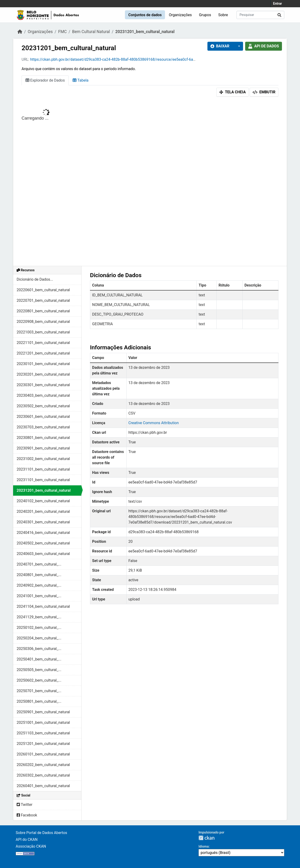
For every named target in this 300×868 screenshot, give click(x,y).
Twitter (24, 805)
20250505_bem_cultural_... (39, 670)
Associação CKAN (31, 846)
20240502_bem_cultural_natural (43, 543)
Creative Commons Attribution (154, 423)
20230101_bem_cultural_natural (43, 364)
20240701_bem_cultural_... (39, 564)
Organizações (180, 15)
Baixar (220, 46)
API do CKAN (27, 840)
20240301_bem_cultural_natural (43, 522)
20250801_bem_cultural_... (39, 701)
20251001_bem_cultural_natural (43, 723)
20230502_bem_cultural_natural (43, 406)
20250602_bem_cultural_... (39, 680)
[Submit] (279, 15)
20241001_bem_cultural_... (39, 596)
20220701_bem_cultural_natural (43, 300)
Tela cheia (233, 92)
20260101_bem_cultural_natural (43, 754)
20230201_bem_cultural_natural (43, 374)
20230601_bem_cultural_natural (43, 417)
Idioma (204, 846)
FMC (62, 32)
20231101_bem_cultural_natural (43, 469)
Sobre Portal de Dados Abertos (41, 833)
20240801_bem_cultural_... (39, 575)
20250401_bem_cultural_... (39, 659)
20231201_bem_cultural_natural (145, 32)
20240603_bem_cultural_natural (43, 554)
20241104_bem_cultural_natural (43, 606)
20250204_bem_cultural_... (39, 638)
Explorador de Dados (45, 80)
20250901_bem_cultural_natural (43, 712)
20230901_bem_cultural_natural (43, 448)
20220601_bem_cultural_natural (43, 290)
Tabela (81, 80)
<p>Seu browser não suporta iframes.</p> (150, 182)
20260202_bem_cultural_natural (43, 765)
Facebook (27, 815)
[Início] (20, 32)
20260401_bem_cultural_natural (43, 786)
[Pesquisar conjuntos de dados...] (260, 15)
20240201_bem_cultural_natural (43, 511)
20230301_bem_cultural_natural (43, 385)
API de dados (264, 46)
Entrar (277, 4)
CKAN (206, 838)
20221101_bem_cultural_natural (43, 343)
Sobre (223, 15)
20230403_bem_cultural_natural (43, 395)
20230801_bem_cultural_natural (43, 438)
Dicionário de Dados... (35, 279)
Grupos (205, 15)
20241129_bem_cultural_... (39, 617)
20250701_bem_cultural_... (39, 691)
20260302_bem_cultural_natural (43, 775)
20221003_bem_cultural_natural (43, 332)
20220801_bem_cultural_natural (43, 311)
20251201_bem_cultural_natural (43, 744)
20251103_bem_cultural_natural (43, 733)
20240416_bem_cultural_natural (43, 533)
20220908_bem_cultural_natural (43, 322)
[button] (238, 46)
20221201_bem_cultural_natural (43, 353)
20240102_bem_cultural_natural (43, 501)
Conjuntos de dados (145, 15)
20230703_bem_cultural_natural (43, 427)
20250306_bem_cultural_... (39, 649)
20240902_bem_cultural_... (39, 585)
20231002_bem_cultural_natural (43, 459)
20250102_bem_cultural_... (39, 628)
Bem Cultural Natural (91, 32)
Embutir (264, 92)
